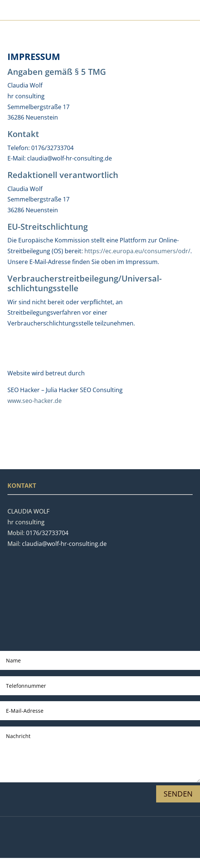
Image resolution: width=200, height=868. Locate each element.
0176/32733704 (47, 533)
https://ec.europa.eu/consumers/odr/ (137, 251)
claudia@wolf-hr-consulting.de (64, 544)
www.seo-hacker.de (35, 401)
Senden (178, 794)
